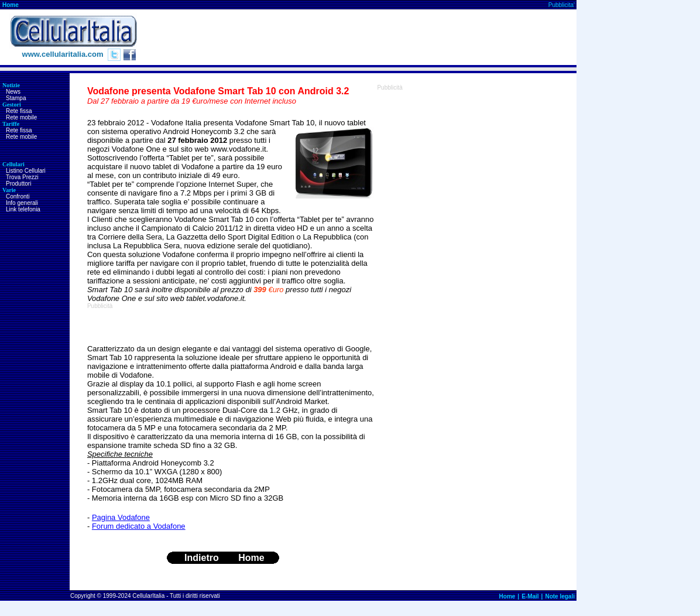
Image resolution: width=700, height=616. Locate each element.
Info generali (22, 203)
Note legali (560, 596)
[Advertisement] (363, 37)
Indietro (202, 558)
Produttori (18, 184)
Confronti (18, 196)
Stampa (16, 98)
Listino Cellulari (26, 171)
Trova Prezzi (22, 177)
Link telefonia (23, 209)
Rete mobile (21, 117)
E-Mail (530, 596)
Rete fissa (19, 111)
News (13, 92)
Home (11, 5)
